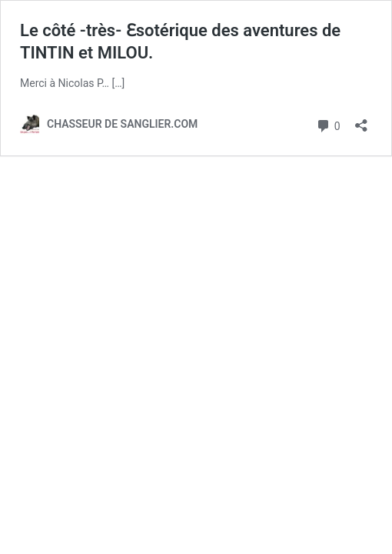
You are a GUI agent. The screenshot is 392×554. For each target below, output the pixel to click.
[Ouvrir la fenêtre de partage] (361, 120)
